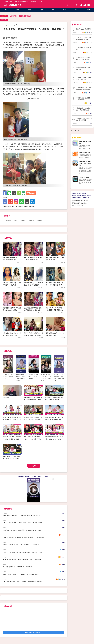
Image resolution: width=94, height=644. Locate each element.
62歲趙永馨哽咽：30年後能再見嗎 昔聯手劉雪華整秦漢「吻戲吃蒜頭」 (33, 400)
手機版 (15, 1)
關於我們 (84, 194)
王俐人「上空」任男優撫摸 (84, 29)
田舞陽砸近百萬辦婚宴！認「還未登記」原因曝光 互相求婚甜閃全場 (22, 552)
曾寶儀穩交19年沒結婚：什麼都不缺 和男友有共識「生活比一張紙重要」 (54, 439)
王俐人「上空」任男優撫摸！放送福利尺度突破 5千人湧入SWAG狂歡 (34, 335)
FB (86, 5)
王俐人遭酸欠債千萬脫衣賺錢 (84, 48)
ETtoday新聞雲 (8, 1)
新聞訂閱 (40, 1)
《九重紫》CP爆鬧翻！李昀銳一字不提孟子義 (84, 119)
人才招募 (79, 194)
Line (84, 5)
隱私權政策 (75, 198)
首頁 (6, 10)
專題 (88, 10)
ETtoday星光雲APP (23, 1)
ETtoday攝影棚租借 (85, 177)
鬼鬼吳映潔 (8, 221)
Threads (81, 5)
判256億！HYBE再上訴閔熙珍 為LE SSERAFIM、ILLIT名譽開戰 (21, 545)
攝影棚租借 (33, 1)
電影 (76, 10)
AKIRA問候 (6, 397)
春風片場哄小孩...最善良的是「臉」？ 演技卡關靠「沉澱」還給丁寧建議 (33, 439)
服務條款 (89, 196)
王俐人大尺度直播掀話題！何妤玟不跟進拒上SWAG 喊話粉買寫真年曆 (23, 523)
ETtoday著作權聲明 (30, 206)
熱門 (29, 10)
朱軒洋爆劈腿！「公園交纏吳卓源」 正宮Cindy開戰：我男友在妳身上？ (12, 459)
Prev (5, 365)
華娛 (65, 10)
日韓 (53, 10)
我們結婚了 (40, 221)
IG (89, 5)
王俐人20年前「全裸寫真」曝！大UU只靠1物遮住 (84, 58)
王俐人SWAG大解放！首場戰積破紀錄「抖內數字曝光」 (84, 89)
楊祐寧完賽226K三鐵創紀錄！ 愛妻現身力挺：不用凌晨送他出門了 (22, 574)
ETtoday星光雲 (14, 5)
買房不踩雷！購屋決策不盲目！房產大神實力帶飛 (85, 163)
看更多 (35, 466)
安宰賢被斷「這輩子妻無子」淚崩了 (83, 68)
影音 (41, 10)
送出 (76, 5)
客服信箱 (84, 196)
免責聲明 (86, 198)
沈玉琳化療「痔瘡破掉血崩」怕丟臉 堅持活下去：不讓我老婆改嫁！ (12, 419)
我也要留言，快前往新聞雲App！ (34, 633)
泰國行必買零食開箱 (84, 152)
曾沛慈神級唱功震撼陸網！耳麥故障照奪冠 (84, 99)
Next (62, 365)
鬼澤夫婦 (31, 221)
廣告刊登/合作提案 (77, 196)
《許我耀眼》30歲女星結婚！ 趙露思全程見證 (83, 109)
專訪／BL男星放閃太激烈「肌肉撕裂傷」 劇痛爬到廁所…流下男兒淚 (22, 530)
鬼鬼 (16, 221)
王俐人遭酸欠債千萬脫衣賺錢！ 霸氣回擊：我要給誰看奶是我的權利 (22, 582)
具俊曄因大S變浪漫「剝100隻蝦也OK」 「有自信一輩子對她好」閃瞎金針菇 (33, 419)
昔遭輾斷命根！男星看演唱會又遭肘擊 (20, 16)
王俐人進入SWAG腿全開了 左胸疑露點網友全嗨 (84, 38)
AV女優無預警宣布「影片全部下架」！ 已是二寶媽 (17, 567)
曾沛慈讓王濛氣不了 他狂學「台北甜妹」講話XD (34, 477)
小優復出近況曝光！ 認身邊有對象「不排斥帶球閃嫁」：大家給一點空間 (23, 537)
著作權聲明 (81, 198)
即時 (18, 10)
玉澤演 (23, 221)
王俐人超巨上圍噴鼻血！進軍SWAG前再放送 (84, 79)
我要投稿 (74, 194)
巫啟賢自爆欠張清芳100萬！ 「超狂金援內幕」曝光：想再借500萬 (21, 515)
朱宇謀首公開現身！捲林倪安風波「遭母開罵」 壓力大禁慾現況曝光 (22, 559)
